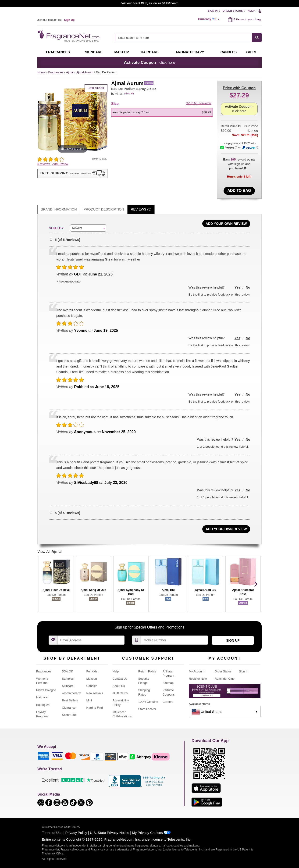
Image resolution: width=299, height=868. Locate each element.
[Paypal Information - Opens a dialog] (250, 148)
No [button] (248, 287)
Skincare (94, 52)
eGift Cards (120, 693)
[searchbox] (184, 38)
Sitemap (168, 683)
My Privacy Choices (147, 833)
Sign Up (233, 640)
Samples (68, 679)
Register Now (198, 679)
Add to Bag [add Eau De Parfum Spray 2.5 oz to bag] (239, 191)
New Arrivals (94, 693)
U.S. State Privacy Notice (110, 833)
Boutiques (43, 705)
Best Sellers (70, 700)
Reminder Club (225, 679)
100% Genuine (148, 702)
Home (41, 72)
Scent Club (69, 715)
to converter (199, 103)
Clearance (69, 708)
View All (50, 552)
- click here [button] (149, 62)
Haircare (150, 52)
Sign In (213, 11)
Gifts (251, 52)
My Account (196, 671)
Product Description (104, 209)
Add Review (60, 164)
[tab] (59, 209)
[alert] (210, 19)
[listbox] (163, 112)
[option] (162, 112)
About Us (119, 686)
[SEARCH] (257, 38)
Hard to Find (94, 708)
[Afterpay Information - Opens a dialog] (229, 148)
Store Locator (147, 709)
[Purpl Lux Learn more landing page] (225, 693)
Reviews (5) (141, 209)
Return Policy (147, 671)
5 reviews (44, 164)
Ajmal (70, 72)
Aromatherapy (71, 693)
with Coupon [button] (239, 88)
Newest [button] (77, 228)
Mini (89, 700)
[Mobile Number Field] (174, 640)
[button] (72, 173)
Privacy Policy (76, 833)
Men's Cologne (46, 690)
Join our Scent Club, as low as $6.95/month (150, 3)
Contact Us (120, 679)
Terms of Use (52, 833)
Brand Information (59, 209)
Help (251, 11)
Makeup (121, 52)
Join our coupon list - (56, 20)
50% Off (67, 671)
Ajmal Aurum (85, 72)
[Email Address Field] (91, 640)
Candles (92, 686)
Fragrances (58, 52)
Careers (168, 702)
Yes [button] (237, 287)
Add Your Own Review (226, 224)
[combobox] (189, 38)
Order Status (233, 11)
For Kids (92, 671)
